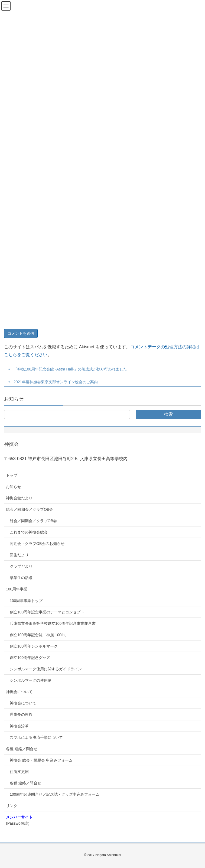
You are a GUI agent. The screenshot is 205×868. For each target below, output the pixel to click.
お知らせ (14, 487)
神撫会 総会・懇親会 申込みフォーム (41, 760)
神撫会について (19, 692)
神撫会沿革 (19, 726)
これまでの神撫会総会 (29, 532)
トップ (12, 475)
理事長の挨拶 (21, 714)
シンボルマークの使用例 (31, 680)
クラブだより (21, 566)
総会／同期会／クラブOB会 (30, 509)
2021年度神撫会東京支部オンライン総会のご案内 (56, 382)
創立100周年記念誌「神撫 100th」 (39, 635)
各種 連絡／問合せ (22, 749)
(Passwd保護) (19, 820)
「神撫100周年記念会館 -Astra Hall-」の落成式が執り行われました (70, 369)
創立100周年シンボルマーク (34, 646)
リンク (12, 806)
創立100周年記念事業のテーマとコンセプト (47, 612)
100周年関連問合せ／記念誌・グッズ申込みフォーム (55, 794)
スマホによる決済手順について (36, 737)
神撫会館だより (19, 498)
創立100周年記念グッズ (30, 658)
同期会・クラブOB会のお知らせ (37, 544)
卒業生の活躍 (21, 578)
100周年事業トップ (26, 601)
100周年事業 (17, 589)
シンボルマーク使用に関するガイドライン (46, 669)
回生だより (19, 555)
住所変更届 (19, 772)
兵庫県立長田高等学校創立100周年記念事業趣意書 (53, 623)
